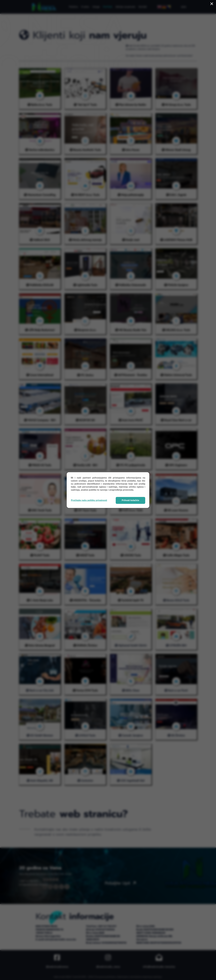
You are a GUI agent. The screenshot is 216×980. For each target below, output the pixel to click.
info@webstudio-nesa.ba (197, 967)
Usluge (96, 7)
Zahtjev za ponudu (125, 7)
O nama (85, 7)
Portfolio (108, 7)
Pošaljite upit (121, 883)
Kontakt (143, 7)
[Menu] (183, 7)
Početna (73, 7)
